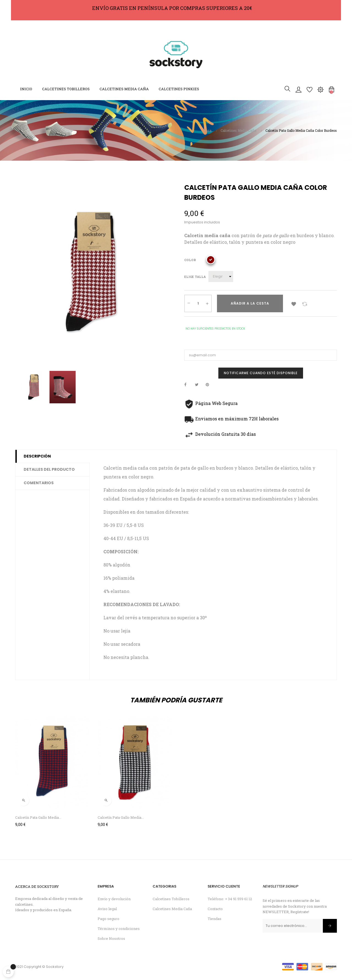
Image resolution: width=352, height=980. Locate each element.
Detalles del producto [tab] (49, 469)
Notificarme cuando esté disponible (261, 373)
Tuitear (199, 385)
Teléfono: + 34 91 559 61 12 (230, 899)
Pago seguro (108, 919)
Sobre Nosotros (111, 938)
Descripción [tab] (37, 456)
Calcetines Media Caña (172, 909)
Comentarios (39, 483)
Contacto (215, 909)
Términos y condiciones (119, 929)
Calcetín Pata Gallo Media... (38, 817)
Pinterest (210, 385)
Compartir (188, 385)
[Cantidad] (198, 303)
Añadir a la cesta (250, 303)
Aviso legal (107, 909)
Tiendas (215, 919)
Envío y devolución (114, 899)
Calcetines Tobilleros (171, 899)
